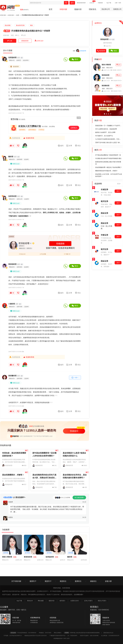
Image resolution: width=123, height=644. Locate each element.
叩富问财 (3, 15)
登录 (120, 3)
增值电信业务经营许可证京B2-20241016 (37, 636)
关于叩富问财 (16, 581)
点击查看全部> (78, 595)
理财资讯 (93, 9)
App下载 (109, 3)
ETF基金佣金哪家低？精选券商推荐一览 (108, 155)
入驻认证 (92, 3)
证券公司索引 (89, 601)
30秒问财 (63, 9)
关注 (78, 146)
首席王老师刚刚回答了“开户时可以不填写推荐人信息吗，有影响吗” (41, 436)
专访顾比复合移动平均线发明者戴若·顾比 (108, 158)
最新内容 (52, 601)
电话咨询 (101, 51)
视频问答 (78, 9)
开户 (118, 191)
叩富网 (67, 633)
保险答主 (93, 581)
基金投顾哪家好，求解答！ (13, 475)
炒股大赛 (108, 581)
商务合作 (30, 601)
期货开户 (48, 581)
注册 (116, 3)
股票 (18, 15)
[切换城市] (26, 10)
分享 (23, 35)
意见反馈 (13, 633)
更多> (119, 184)
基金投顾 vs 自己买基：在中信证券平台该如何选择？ (109, 175)
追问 (61, 146)
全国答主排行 (75, 601)
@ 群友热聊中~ (14, 497)
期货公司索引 (102, 601)
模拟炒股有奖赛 (81, 3)
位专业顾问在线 (31, 426)
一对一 (75, 378)
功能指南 (100, 3)
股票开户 (33, 581)
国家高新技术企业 (108, 633)
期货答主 (63, 581)
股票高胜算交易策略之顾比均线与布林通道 (108, 163)
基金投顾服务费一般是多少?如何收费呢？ (109, 167)
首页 (51, 9)
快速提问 (74, 431)
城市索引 (63, 601)
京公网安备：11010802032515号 (110, 636)
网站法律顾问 (59, 633)
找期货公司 (117, 9)
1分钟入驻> (39, 41)
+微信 (75, 59)
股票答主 (78, 581)
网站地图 (41, 601)
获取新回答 (25, 41)
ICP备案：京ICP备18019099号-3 (14, 636)
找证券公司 (107, 9)
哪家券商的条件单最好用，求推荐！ (107, 171)
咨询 (118, 65)
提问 (72, 3)
